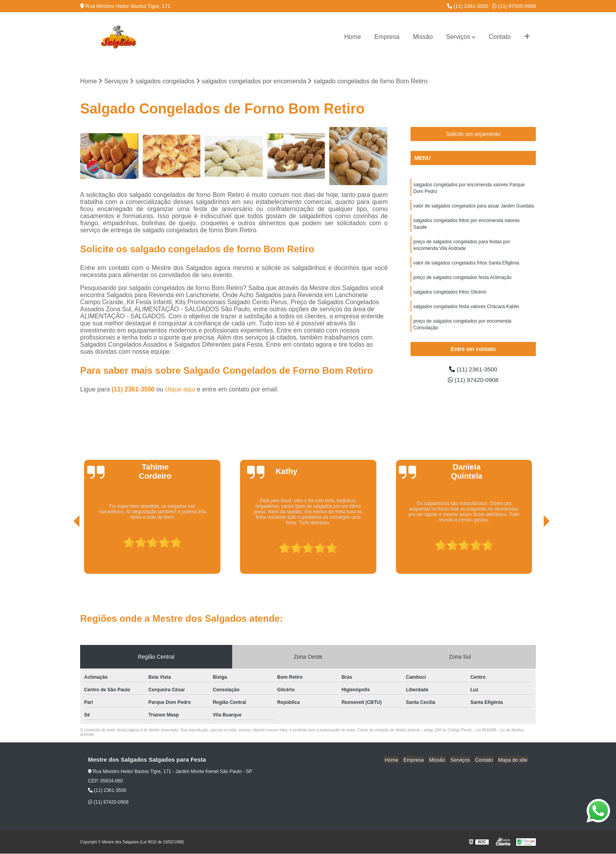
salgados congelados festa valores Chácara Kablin (466, 311)
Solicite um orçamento (473, 134)
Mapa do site (513, 760)
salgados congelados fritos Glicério (450, 296)
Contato (500, 37)
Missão (423, 37)
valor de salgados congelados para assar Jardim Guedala (474, 207)
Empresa (387, 37)
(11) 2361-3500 (468, 6)
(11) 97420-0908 (514, 6)
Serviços (458, 37)
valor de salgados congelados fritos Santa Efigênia (466, 266)
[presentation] (66, 552)
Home (353, 37)
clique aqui (180, 390)
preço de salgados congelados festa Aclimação (462, 281)
